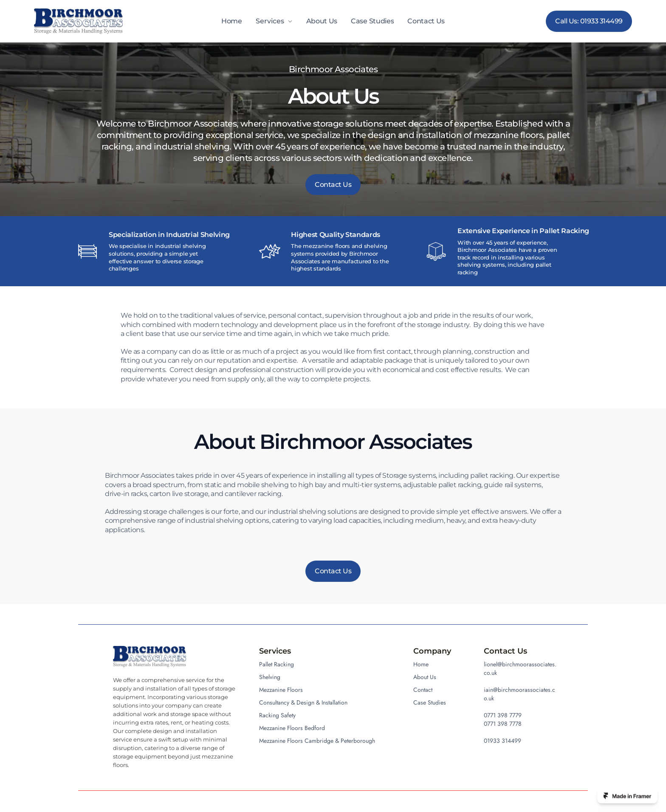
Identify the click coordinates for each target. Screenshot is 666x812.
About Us (322, 21)
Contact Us (426, 21)
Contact (423, 690)
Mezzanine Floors (281, 690)
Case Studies (372, 21)
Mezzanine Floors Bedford (292, 728)
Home (232, 21)
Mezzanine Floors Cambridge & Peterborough (317, 741)
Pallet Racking (277, 664)
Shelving (270, 677)
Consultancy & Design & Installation (303, 702)
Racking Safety (277, 715)
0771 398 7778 (503, 724)
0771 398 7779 (503, 715)
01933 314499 (502, 741)
